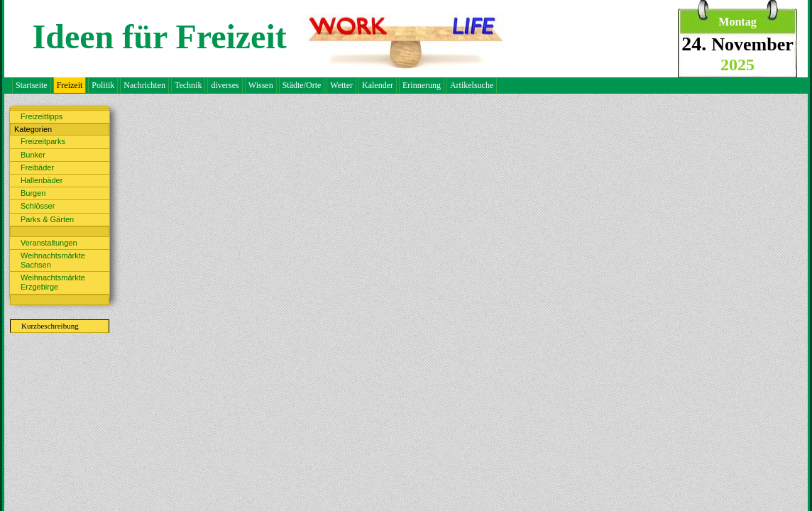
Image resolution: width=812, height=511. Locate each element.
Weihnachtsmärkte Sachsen (53, 260)
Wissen (261, 85)
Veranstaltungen (49, 243)
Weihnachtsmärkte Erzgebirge (53, 282)
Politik (103, 85)
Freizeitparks (43, 141)
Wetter (341, 85)
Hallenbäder (42, 180)
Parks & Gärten (47, 219)
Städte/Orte (302, 85)
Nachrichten (144, 85)
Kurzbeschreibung (50, 326)
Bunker (33, 155)
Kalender (378, 85)
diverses (225, 85)
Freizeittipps (42, 116)
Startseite (32, 85)
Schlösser (38, 206)
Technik (188, 85)
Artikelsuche (472, 85)
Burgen (33, 193)
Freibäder (37, 167)
